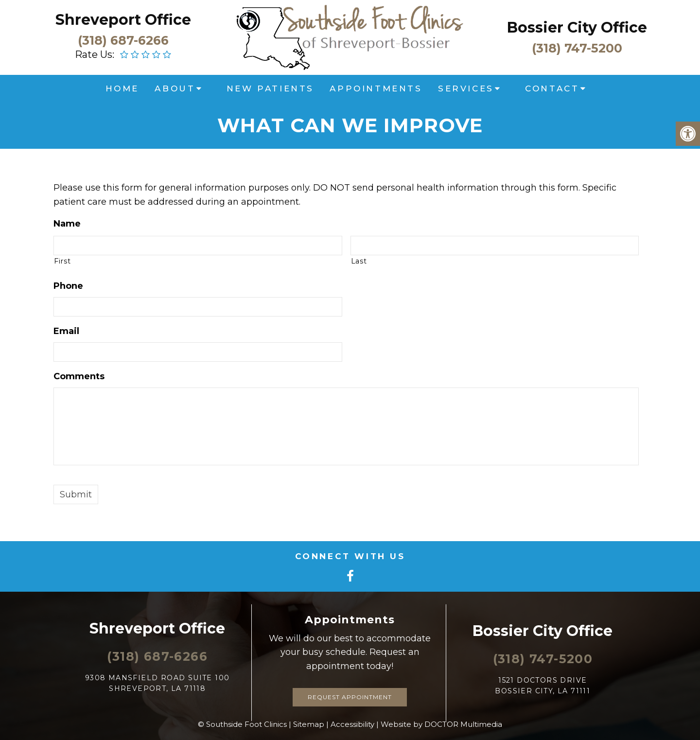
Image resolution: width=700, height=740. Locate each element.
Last (359, 261)
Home (122, 88)
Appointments (376, 88)
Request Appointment (350, 697)
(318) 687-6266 (123, 40)
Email (66, 331)
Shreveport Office (123, 20)
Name (67, 224)
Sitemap (309, 724)
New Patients (270, 88)
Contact (552, 88)
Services (466, 88)
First (62, 261)
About (175, 88)
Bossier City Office (577, 27)
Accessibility (352, 724)
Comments (79, 376)
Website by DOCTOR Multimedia (441, 724)
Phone (68, 286)
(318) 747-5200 (577, 48)
